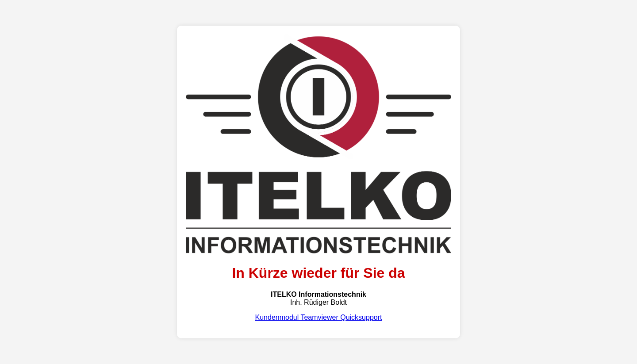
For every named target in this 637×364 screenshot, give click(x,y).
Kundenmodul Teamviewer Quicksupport (319, 317)
